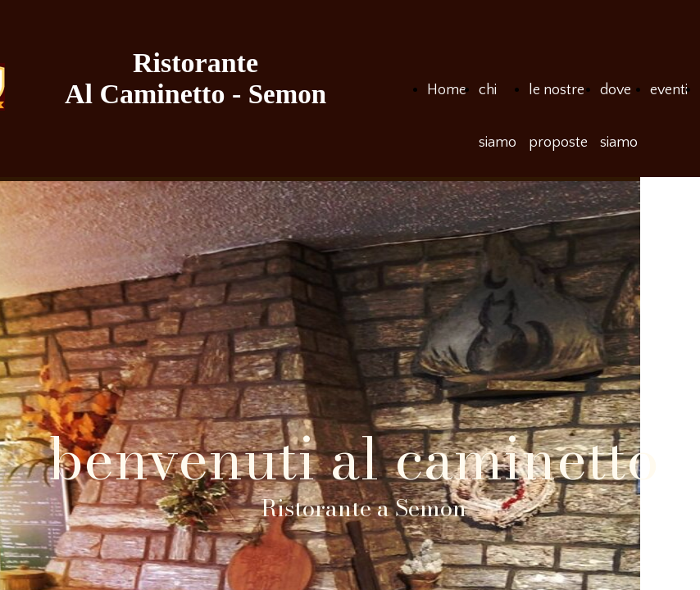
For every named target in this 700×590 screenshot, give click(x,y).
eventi (669, 90)
